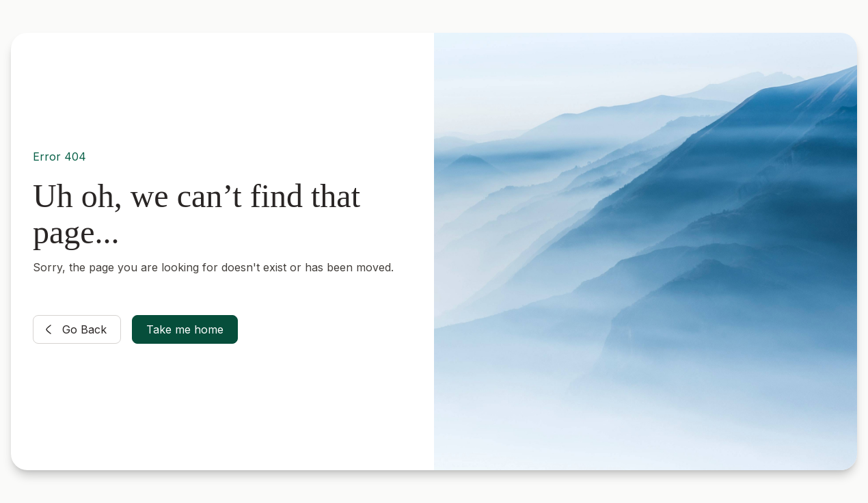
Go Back (73, 329)
